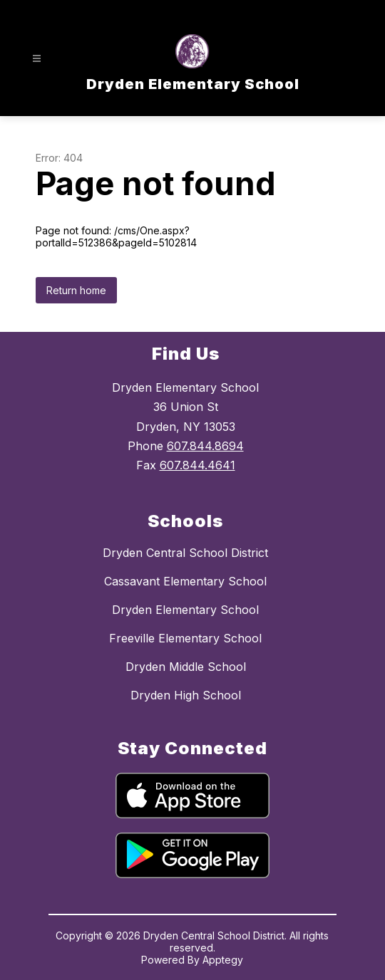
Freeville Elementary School (185, 638)
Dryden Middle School (186, 667)
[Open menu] (37, 59)
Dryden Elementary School (185, 610)
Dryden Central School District (185, 553)
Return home (76, 290)
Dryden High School (186, 695)
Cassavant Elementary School (185, 581)
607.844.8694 (205, 446)
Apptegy (223, 960)
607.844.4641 (197, 465)
